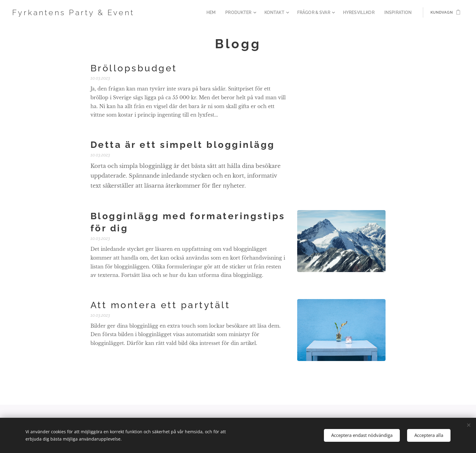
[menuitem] (224, 12)
